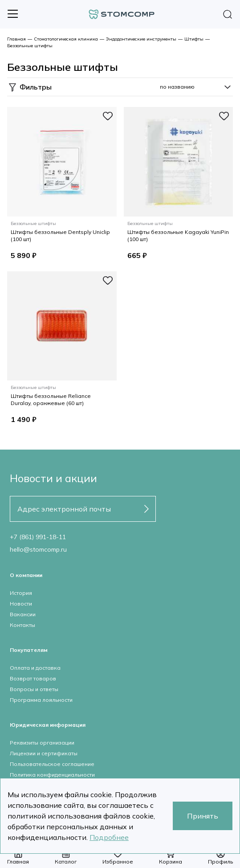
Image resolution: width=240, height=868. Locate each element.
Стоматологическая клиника (66, 39)
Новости (21, 604)
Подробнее (109, 837)
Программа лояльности (41, 700)
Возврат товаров (33, 678)
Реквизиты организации (42, 743)
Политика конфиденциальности (52, 775)
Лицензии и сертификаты (44, 753)
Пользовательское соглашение (52, 764)
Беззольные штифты (30, 46)
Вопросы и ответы (34, 689)
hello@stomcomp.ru (38, 549)
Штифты (194, 39)
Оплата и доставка (35, 668)
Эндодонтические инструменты (141, 39)
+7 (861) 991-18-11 (38, 537)
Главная (16, 39)
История (21, 593)
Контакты (22, 625)
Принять (203, 816)
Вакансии (23, 614)
